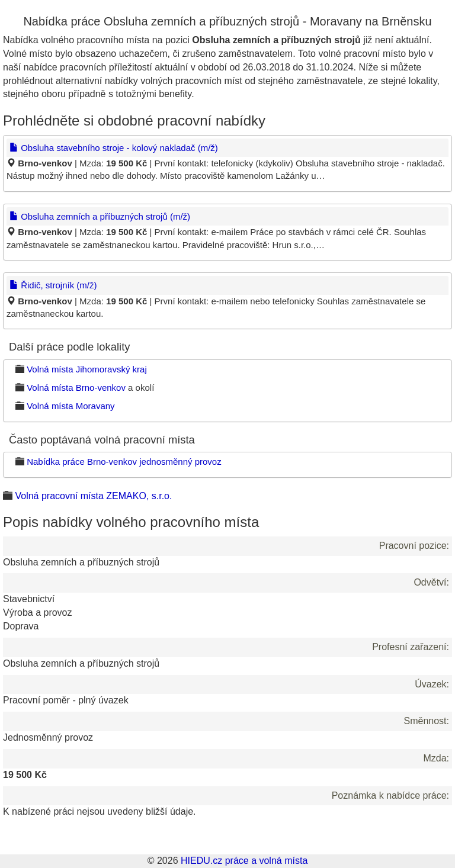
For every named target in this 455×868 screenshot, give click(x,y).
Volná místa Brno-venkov (76, 388)
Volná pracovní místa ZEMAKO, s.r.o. (93, 496)
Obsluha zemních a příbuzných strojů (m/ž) (100, 216)
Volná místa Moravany (71, 406)
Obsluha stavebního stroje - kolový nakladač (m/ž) (114, 148)
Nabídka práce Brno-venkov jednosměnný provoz (124, 462)
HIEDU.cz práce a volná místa (244, 861)
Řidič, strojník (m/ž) (53, 285)
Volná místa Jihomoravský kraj (87, 369)
